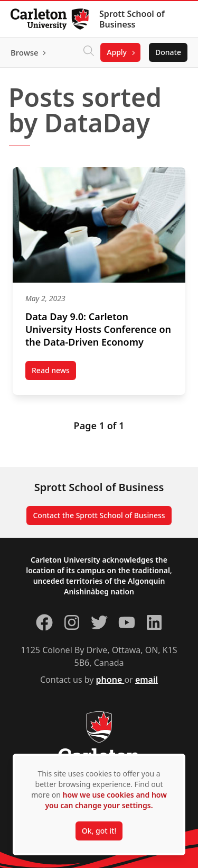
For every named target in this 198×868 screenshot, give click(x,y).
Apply (117, 52)
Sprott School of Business (132, 19)
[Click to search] (89, 52)
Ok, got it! (99, 831)
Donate (168, 52)
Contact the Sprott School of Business (99, 515)
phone (110, 680)
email (147, 680)
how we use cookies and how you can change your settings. (106, 800)
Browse (25, 52)
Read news (54, 373)
